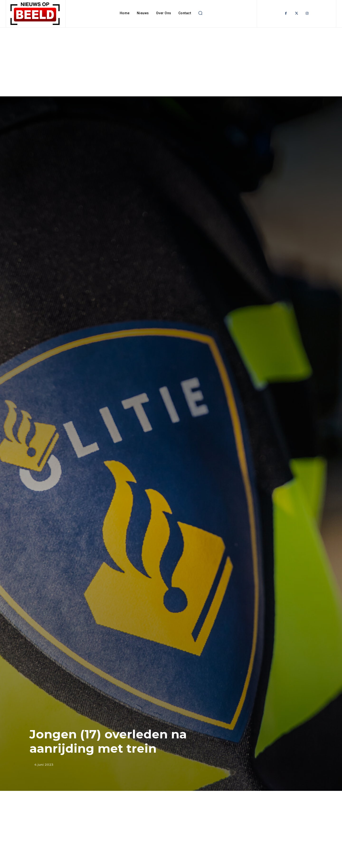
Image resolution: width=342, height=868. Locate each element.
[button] (200, 13)
